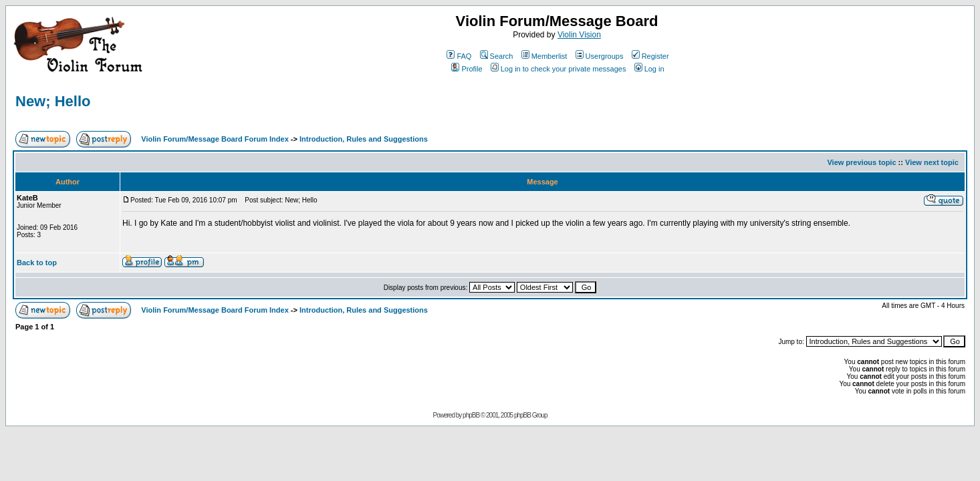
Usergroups (600, 56)
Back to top (37, 263)
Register (650, 56)
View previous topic (861, 162)
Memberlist (544, 56)
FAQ (459, 56)
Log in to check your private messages (559, 69)
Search (497, 56)
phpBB (471, 415)
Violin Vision (579, 35)
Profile (467, 69)
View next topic (932, 162)
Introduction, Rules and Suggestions (364, 139)
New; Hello (53, 101)
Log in (649, 69)
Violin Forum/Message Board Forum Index (215, 139)
